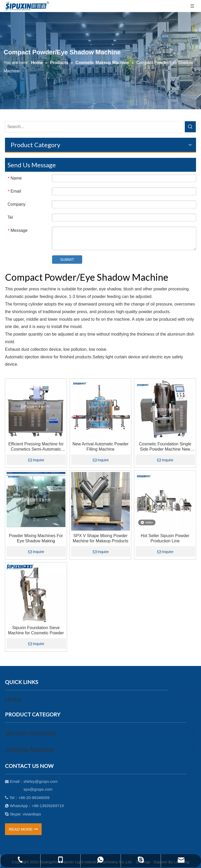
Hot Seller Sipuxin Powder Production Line (165, 538)
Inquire (36, 460)
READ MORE (23, 829)
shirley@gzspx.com (41, 781)
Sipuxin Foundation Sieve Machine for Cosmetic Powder (36, 630)
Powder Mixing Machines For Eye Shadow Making (36, 538)
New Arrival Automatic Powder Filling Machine (100, 447)
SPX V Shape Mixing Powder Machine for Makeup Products (101, 538)
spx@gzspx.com (38, 789)
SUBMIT (67, 260)
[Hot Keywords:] (190, 127)
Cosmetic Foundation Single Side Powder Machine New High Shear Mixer (165, 447)
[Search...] (95, 127)
